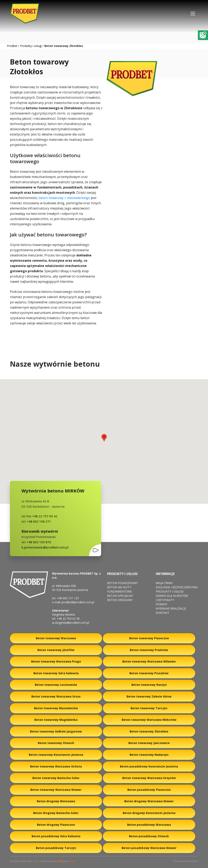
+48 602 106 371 (38, 521)
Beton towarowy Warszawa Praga (56, 661)
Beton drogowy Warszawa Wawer (149, 801)
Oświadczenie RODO (186, 861)
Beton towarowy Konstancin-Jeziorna (56, 755)
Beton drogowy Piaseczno (56, 825)
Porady (162, 604)
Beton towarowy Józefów (56, 650)
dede (73, 861)
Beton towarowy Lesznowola (56, 685)
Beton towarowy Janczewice (149, 743)
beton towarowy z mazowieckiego (64, 198)
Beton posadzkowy (122, 583)
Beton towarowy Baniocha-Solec (56, 778)
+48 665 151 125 (68, 598)
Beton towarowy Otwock (56, 743)
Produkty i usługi (31, 46)
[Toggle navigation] (193, 14)
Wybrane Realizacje (171, 608)
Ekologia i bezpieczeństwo (177, 587)
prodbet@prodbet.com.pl (78, 602)
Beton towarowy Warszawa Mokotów (149, 720)
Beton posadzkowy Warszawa (149, 825)
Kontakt (163, 613)
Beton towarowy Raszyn (149, 685)
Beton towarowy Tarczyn (149, 708)
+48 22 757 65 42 (44, 516)
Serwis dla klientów (172, 596)
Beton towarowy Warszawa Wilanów (149, 661)
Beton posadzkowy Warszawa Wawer (149, 848)
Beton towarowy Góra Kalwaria (56, 673)
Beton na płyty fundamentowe (119, 589)
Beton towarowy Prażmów (149, 650)
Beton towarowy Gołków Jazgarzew (56, 731)
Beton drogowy (120, 600)
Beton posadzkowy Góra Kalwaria (56, 836)
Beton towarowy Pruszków (149, 673)
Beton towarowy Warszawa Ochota (56, 766)
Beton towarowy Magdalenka (56, 720)
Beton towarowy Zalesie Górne (149, 696)
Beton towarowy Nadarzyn (149, 755)
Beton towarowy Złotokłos (149, 731)
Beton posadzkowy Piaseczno (149, 790)
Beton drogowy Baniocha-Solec (56, 813)
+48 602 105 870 (39, 542)
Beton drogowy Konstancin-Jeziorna (149, 813)
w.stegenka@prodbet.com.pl (71, 623)
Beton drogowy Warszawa (56, 801)
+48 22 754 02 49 (68, 619)
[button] (104, 438)
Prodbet (12, 46)
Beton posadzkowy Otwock (149, 836)
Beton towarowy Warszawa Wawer (56, 790)
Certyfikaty (165, 600)
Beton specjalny (120, 596)
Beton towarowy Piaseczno (149, 638)
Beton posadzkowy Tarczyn (56, 848)
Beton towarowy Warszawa (56, 638)
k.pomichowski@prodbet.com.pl (45, 547)
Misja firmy (164, 583)
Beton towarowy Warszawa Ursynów (149, 778)
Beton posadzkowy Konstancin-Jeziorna (149, 766)
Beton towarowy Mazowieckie (56, 708)
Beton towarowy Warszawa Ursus (56, 696)
